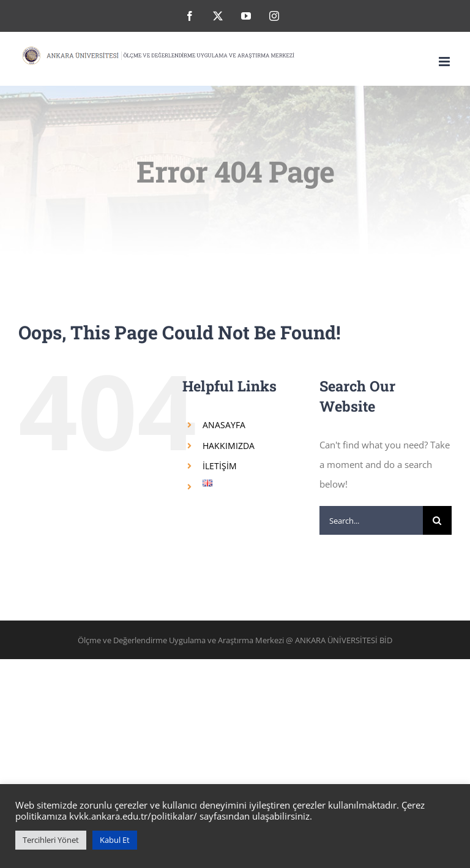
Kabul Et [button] (115, 840)
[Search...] (371, 520)
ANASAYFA (224, 425)
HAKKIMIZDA (229, 446)
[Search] (437, 520)
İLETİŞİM (220, 466)
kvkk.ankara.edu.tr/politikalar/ (133, 816)
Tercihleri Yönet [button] (51, 840)
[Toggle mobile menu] (445, 62)
